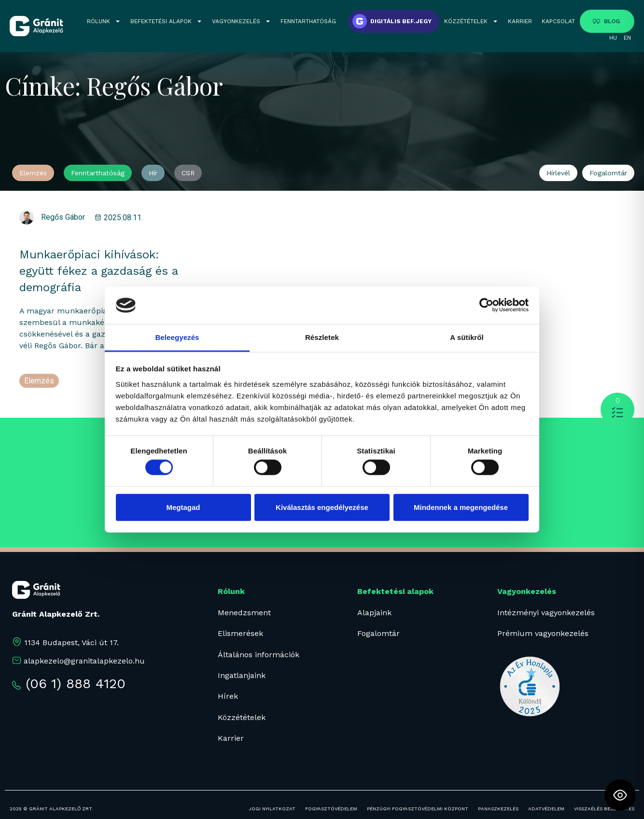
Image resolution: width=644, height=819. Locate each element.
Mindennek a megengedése (461, 507)
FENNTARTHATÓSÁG (308, 21)
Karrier (231, 738)
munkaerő (41, 392)
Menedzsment (244, 613)
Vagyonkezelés (527, 591)
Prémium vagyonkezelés (543, 633)
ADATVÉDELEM (546, 809)
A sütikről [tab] (467, 337)
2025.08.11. (123, 218)
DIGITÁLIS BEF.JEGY (401, 21)
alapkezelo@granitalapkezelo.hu (84, 661)
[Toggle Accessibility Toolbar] (620, 795)
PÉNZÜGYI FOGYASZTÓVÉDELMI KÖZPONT (418, 809)
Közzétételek (242, 717)
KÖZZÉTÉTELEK (471, 21)
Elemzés (39, 381)
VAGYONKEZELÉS (241, 21)
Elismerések (240, 633)
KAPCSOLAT (558, 21)
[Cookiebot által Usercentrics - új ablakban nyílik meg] (486, 305)
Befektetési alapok (395, 591)
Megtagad (183, 507)
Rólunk (231, 591)
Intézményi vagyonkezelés (546, 613)
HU (613, 38)
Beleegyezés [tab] (177, 337)
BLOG (612, 21)
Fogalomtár (378, 633)
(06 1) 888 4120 (76, 684)
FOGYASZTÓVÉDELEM (331, 809)
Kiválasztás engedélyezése (322, 507)
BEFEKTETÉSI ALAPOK (166, 21)
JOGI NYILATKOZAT (272, 809)
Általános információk (259, 655)
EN (627, 38)
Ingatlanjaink (242, 675)
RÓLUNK (104, 21)
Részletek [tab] (322, 337)
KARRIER (520, 21)
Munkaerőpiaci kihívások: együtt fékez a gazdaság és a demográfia (98, 271)
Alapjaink (374, 613)
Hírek (228, 696)
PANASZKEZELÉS (498, 809)
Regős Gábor (63, 217)
